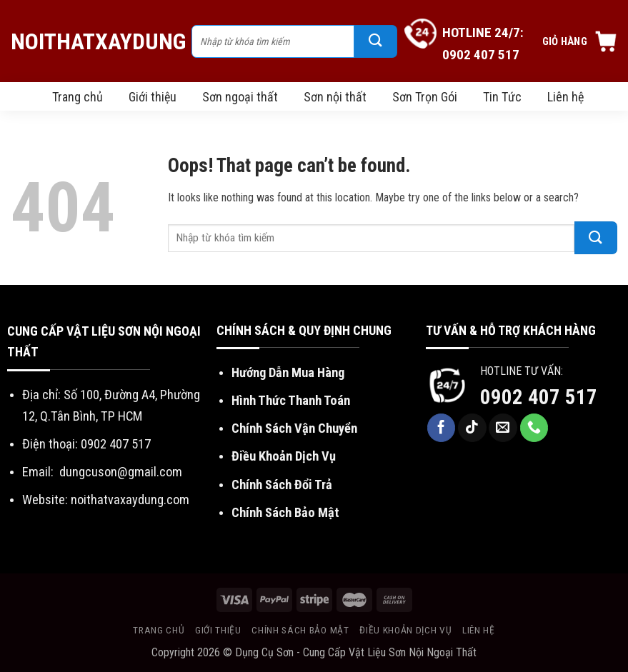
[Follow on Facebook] (442, 428)
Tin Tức (502, 97)
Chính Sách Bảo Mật (285, 512)
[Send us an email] (503, 428)
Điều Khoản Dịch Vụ (284, 456)
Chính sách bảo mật (300, 630)
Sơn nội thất (335, 97)
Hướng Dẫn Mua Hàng (288, 372)
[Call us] (534, 428)
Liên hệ (565, 97)
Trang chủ (78, 97)
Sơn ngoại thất (240, 97)
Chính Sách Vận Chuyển (294, 428)
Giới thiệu (153, 97)
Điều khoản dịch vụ (405, 630)
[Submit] (376, 41)
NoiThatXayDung (94, 41)
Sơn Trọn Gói (425, 97)
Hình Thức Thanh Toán (291, 400)
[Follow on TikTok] (472, 428)
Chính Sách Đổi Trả (282, 485)
